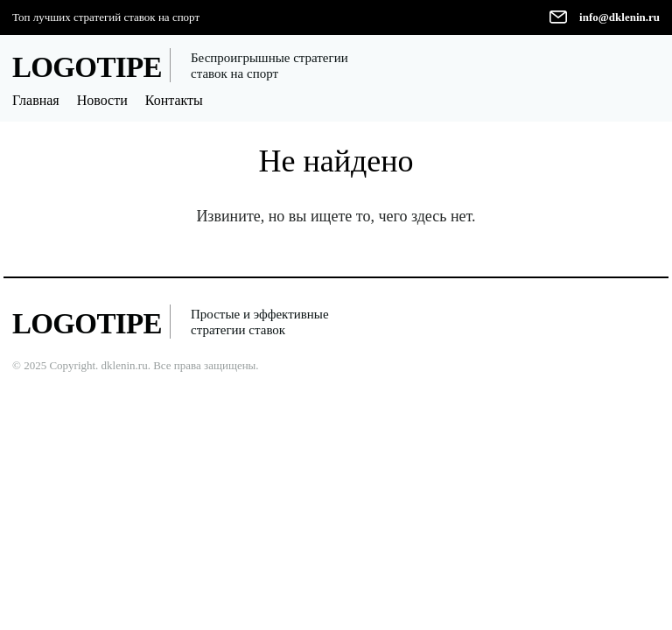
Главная (36, 100)
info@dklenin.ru (619, 17)
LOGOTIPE (87, 67)
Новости (102, 100)
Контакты (174, 100)
